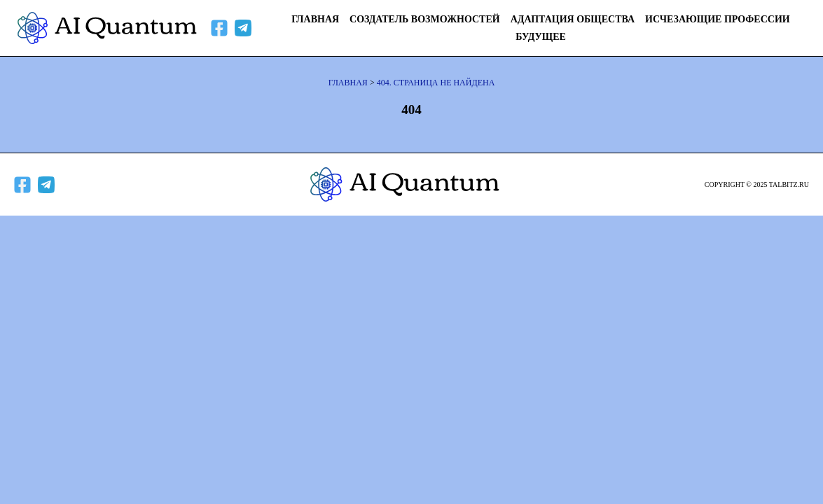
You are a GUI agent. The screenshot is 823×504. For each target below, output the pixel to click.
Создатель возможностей (425, 19)
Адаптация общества (573, 19)
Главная (315, 19)
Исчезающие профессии (718, 19)
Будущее (541, 37)
